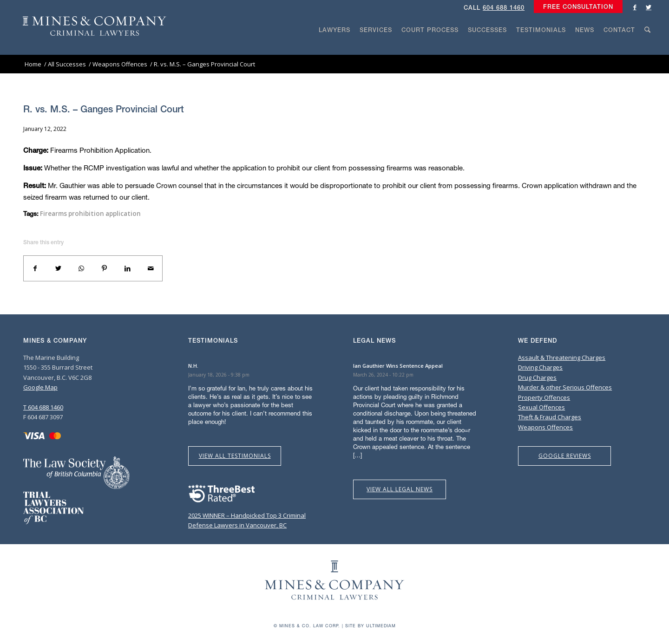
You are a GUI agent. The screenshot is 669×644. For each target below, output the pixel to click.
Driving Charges (540, 367)
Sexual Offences (541, 407)
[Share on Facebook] (35, 268)
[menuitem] (576, 7)
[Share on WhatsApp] (81, 268)
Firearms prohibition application (90, 214)
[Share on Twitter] (59, 268)
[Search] (648, 47)
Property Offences (544, 397)
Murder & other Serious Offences (565, 387)
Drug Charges (537, 377)
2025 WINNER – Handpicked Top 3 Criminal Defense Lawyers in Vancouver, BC (247, 515)
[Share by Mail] (151, 268)
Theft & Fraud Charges (550, 417)
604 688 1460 (504, 8)
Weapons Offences (545, 427)
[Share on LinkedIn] (128, 268)
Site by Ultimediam (371, 626)
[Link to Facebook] (635, 7)
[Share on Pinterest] (105, 268)
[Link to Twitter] (649, 7)
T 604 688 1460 (43, 407)
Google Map (40, 387)
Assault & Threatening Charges (562, 358)
